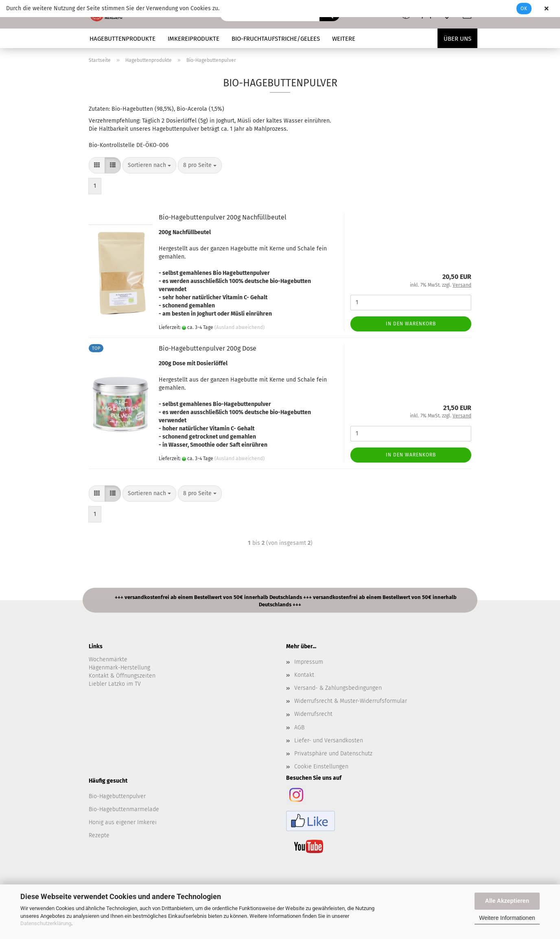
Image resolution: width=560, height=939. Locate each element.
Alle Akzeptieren (507, 901)
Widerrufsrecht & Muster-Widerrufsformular (351, 701)
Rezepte (99, 835)
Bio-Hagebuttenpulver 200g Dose (208, 348)
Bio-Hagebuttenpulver (117, 796)
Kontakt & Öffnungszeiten (122, 676)
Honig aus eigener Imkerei (123, 822)
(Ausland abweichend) (240, 327)
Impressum (309, 662)
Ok (524, 9)
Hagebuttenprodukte (122, 39)
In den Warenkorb (411, 324)
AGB (299, 727)
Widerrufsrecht (313, 714)
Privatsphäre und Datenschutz (333, 754)
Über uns (457, 39)
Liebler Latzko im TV (115, 684)
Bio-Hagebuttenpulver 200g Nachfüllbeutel (223, 217)
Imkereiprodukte (194, 39)
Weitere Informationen (507, 918)
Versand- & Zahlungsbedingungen (338, 688)
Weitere (344, 39)
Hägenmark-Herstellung (119, 668)
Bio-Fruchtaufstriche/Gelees (276, 39)
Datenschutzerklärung (46, 923)
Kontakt (304, 675)
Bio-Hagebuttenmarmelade (124, 809)
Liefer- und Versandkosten (329, 740)
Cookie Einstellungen (321, 767)
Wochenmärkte (108, 659)
